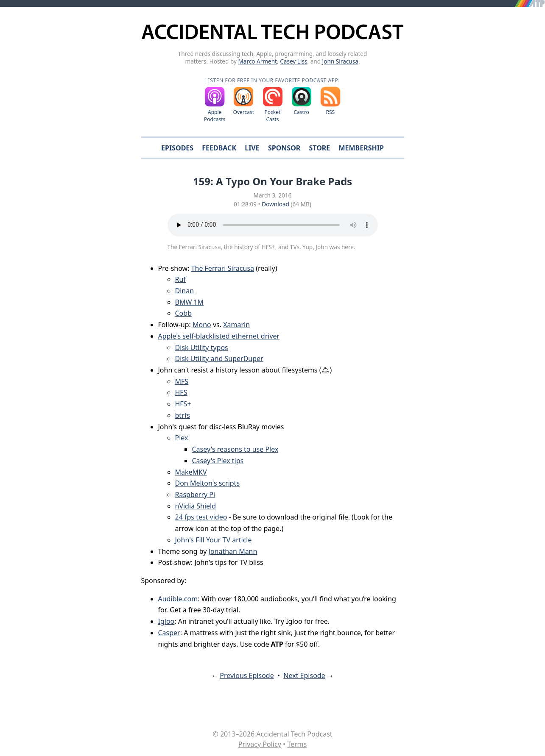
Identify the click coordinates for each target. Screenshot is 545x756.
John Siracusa (340, 61)
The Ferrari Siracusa (223, 268)
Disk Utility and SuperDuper (219, 359)
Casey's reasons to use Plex (235, 449)
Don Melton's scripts (208, 483)
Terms (297, 744)
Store (319, 148)
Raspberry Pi (195, 495)
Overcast (244, 112)
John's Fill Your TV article (214, 540)
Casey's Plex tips (218, 461)
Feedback (219, 148)
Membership (361, 148)
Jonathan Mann (233, 551)
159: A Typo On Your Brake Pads (272, 181)
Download (275, 204)
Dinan (185, 291)
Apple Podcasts (215, 116)
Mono (202, 325)
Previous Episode (247, 675)
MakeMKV (191, 472)
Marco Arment (257, 61)
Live (252, 148)
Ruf (180, 279)
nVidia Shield (196, 506)
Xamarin (236, 325)
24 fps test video (201, 517)
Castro (301, 112)
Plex (182, 438)
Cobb (183, 313)
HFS (181, 392)
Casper (169, 633)
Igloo (166, 621)
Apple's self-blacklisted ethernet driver (219, 336)
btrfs (183, 415)
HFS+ (183, 404)
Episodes (177, 148)
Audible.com (178, 599)
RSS (331, 112)
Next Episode (304, 675)
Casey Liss (293, 61)
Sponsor (284, 148)
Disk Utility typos (202, 347)
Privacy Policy (260, 744)
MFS (182, 381)
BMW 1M (190, 302)
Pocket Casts (273, 116)
